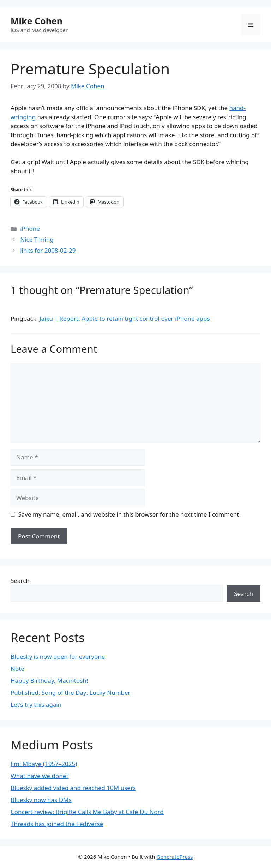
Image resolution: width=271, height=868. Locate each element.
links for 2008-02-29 (48, 250)
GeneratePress (174, 857)
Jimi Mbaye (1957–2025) (44, 764)
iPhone (30, 228)
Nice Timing (37, 239)
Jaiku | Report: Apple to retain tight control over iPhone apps (125, 318)
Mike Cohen (37, 21)
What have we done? (40, 776)
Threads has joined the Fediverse (57, 824)
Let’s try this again (36, 704)
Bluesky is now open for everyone (58, 656)
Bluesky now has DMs (41, 800)
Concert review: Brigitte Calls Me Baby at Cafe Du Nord (87, 812)
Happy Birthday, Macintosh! (49, 680)
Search (20, 581)
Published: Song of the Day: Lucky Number (71, 692)
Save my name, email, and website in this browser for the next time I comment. (130, 514)
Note (17, 668)
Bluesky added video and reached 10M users (73, 788)
